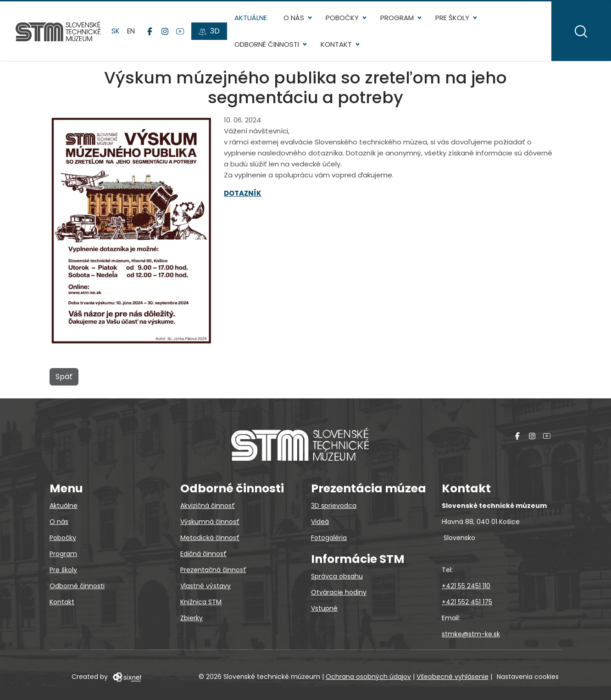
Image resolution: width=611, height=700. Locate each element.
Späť (64, 378)
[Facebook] (151, 33)
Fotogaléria (329, 538)
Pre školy (453, 19)
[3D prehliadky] (210, 33)
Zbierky (192, 618)
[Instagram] (166, 33)
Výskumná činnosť (210, 522)
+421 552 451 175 (467, 602)
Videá (320, 522)
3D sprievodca (334, 506)
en (132, 32)
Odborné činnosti (268, 46)
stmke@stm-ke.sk (471, 634)
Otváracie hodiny (339, 592)
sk (117, 32)
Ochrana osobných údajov (368, 677)
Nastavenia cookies (528, 677)
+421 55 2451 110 (466, 586)
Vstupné (324, 608)
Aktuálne (252, 19)
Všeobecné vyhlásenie (453, 677)
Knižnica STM (201, 602)
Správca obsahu (337, 576)
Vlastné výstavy (206, 586)
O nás (295, 19)
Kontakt (337, 46)
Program (398, 19)
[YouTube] (181, 33)
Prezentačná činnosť (213, 570)
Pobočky (343, 19)
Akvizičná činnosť (208, 506)
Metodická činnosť (210, 538)
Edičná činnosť (203, 554)
